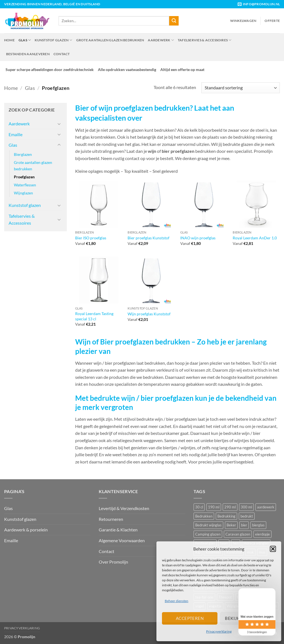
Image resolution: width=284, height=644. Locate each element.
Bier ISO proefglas (91, 238)
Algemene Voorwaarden (122, 540)
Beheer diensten (177, 601)
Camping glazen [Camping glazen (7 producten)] (208, 534)
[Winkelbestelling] (241, 88)
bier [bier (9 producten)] (244, 525)
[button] (273, 549)
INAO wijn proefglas (198, 238)
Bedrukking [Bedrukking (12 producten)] (226, 516)
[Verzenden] (174, 21)
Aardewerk (161, 40)
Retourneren (111, 519)
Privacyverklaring (219, 631)
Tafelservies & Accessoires (205, 40)
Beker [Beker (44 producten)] (231, 525)
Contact (62, 54)
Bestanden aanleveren (28, 54)
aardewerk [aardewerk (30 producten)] (266, 507)
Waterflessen (25, 185)
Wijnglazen (23, 193)
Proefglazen (24, 177)
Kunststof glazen (53, 40)
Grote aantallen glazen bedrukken (110, 40)
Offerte (272, 21)
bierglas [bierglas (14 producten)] (258, 525)
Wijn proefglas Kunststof (149, 314)
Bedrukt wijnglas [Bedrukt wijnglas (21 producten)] (208, 525)
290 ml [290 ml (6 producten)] (230, 507)
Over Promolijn (113, 562)
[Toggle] (59, 124)
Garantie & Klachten (118, 530)
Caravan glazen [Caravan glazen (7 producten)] (238, 534)
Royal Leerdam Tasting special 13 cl (94, 316)
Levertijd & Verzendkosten (124, 508)
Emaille (16, 134)
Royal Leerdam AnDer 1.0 (255, 238)
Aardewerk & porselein (26, 530)
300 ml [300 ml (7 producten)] (246, 507)
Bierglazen (23, 154)
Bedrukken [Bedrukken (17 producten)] (204, 516)
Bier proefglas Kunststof (149, 238)
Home (9, 40)
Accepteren (190, 618)
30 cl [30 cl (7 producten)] (199, 507)
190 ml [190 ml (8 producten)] (214, 507)
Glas (25, 40)
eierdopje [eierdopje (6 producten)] (263, 534)
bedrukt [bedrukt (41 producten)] (247, 516)
